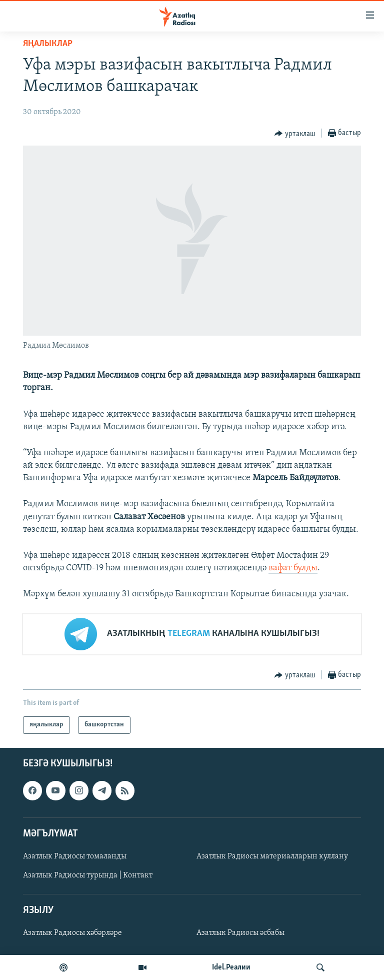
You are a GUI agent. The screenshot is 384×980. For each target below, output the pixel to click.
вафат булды (293, 568)
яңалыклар (48, 44)
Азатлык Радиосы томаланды (75, 856)
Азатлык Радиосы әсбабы (240, 933)
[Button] (295, 134)
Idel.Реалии (231, 967)
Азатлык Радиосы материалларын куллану (272, 856)
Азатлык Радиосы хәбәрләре (72, 933)
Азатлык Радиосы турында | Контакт (88, 875)
